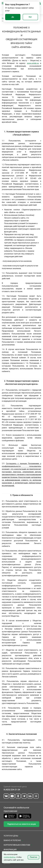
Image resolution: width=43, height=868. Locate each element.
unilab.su (35, 63)
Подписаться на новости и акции (22, 824)
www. (29, 63)
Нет (30, 17)
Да (13, 17)
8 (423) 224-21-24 (12, 790)
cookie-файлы (10, 857)
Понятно (33, 857)
